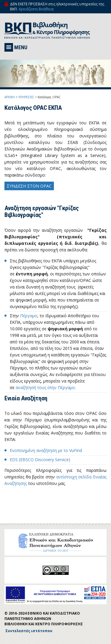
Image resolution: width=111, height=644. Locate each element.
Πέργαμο (29, 316)
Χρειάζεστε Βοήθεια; (36, 9)
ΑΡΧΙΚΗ (10, 97)
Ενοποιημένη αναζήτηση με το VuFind (46, 450)
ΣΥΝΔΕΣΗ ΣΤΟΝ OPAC (29, 186)
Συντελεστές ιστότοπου (29, 631)
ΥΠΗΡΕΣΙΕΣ (26, 97)
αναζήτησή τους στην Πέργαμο (45, 387)
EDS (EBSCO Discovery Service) (40, 460)
